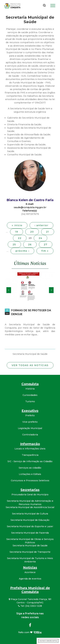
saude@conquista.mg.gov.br (30, 207)
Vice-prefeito (30, 422)
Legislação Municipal (30, 428)
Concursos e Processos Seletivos (30, 480)
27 (46, 244)
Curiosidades (30, 395)
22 (20, 238)
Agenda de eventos (30, 579)
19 (17, 232)
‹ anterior (41, 225)
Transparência (30, 455)
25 (14, 244)
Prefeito (30, 415)
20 (32, 232)
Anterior (9, 290)
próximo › (22, 251)
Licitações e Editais (30, 474)
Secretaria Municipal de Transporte (30, 552)
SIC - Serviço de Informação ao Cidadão (30, 461)
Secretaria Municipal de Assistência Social (30, 507)
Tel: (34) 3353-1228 (30, 606)
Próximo (51, 290)
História (30, 389)
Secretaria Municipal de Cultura (30, 514)
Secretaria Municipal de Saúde (30, 546)
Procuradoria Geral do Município (30, 495)
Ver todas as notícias (30, 365)
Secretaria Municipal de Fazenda (30, 533)
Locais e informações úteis (30, 449)
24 (40, 238)
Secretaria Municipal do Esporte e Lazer (30, 526)
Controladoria (30, 435)
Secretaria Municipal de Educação (30, 520)
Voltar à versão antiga (48, 641)
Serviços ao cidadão (30, 468)
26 (30, 244)
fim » (45, 251)
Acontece (30, 572)
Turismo (30, 401)
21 (48, 232)
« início (17, 225)
